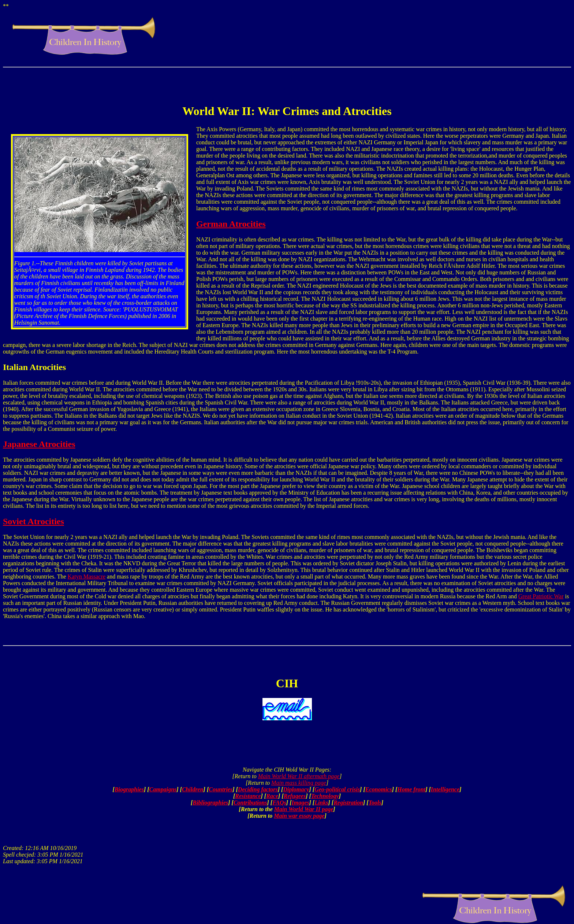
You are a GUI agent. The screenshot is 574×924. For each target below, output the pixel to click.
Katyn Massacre (87, 576)
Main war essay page (299, 816)
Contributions (250, 803)
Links (321, 803)
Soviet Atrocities (33, 521)
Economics (379, 789)
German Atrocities (231, 224)
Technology (325, 796)
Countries (221, 789)
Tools (375, 803)
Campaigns (163, 789)
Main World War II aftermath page (299, 776)
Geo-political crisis (337, 789)
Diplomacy (296, 789)
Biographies (129, 789)
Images (300, 803)
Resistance (248, 796)
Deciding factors (258, 789)
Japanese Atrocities (39, 444)
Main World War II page (304, 809)
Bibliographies (210, 803)
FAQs (279, 803)
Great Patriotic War (541, 596)
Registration (348, 803)
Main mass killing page (299, 783)
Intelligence (445, 789)
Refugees (295, 796)
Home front (411, 789)
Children (193, 789)
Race (272, 796)
